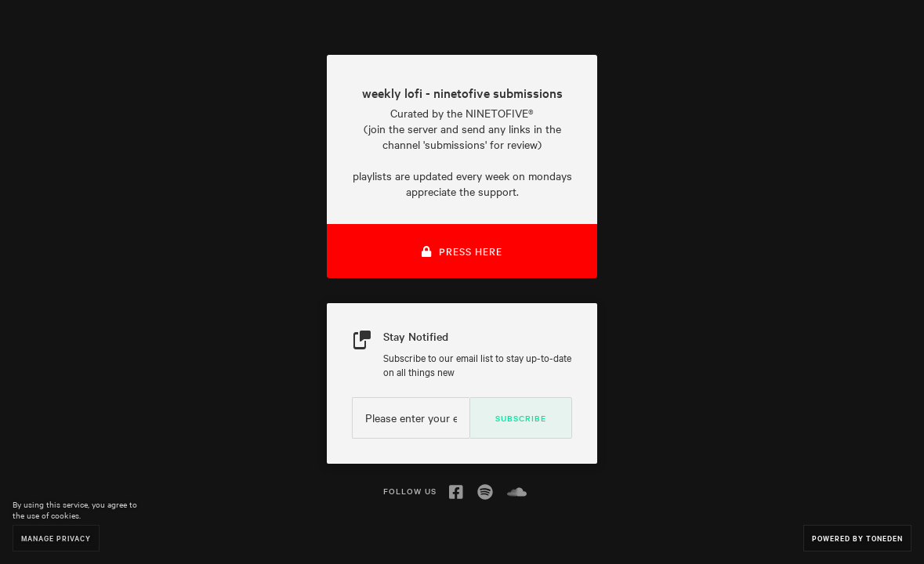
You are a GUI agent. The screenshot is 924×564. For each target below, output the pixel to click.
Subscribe (521, 418)
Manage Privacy (56, 538)
